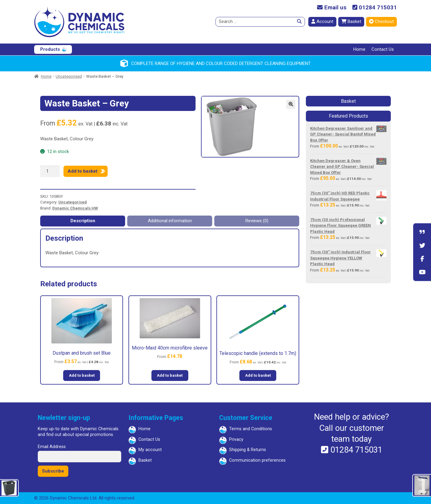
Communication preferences (257, 460)
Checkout (381, 21)
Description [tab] (83, 221)
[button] (291, 104)
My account (150, 450)
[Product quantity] (50, 171)
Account (322, 21)
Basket (351, 21)
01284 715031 (375, 8)
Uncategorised (69, 76)
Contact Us (383, 49)
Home (359, 49)
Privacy (236, 439)
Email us (332, 8)
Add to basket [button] (82, 375)
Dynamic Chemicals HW (75, 208)
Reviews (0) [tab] (257, 221)
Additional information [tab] (170, 221)
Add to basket (83, 171)
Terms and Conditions (251, 429)
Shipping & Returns (248, 450)
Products (50, 49)
